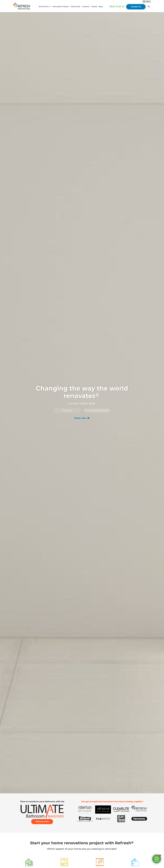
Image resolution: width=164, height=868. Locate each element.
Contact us (67, 410)
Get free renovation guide (97, 410)
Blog (101, 7)
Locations (86, 7)
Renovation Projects (61, 7)
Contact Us (136, 7)
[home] (23, 7)
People (94, 7)
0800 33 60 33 (117, 7)
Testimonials (75, 7)
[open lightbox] (82, 418)
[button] (44, 7)
